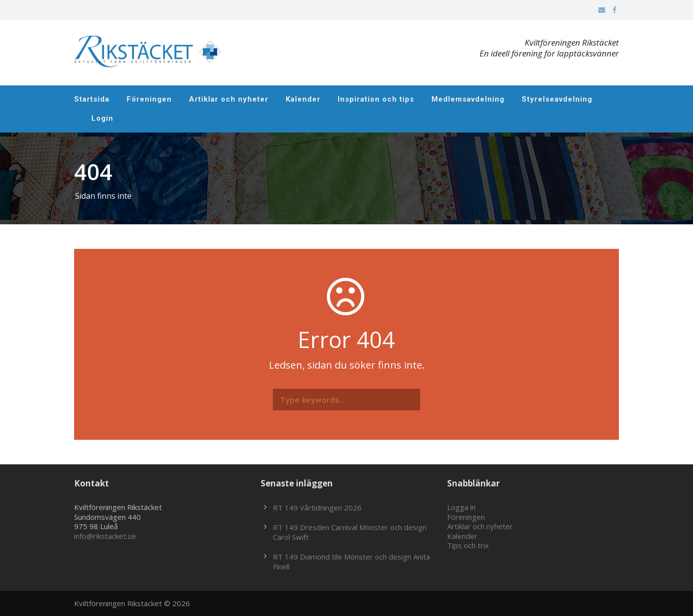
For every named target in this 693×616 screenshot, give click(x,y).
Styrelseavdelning (557, 99)
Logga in (461, 507)
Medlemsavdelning (468, 99)
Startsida (92, 99)
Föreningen (149, 99)
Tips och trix (468, 545)
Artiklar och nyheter (229, 99)
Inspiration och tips (376, 99)
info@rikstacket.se (105, 536)
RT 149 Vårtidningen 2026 (317, 508)
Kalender (303, 99)
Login (102, 118)
